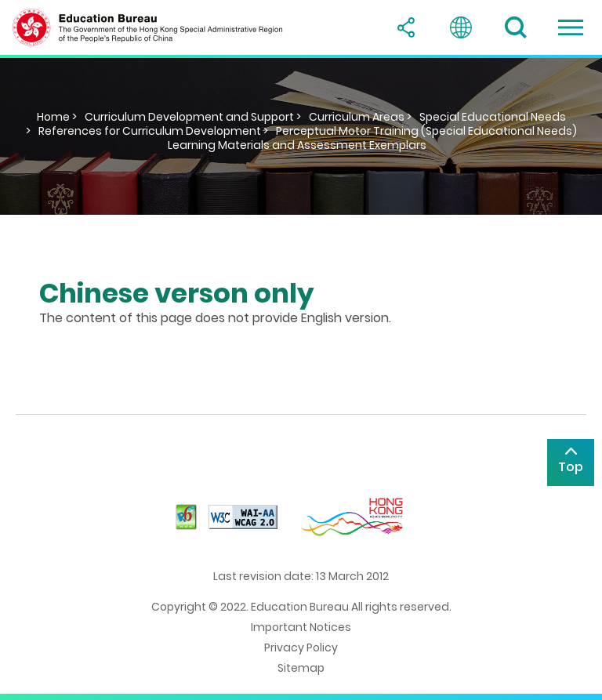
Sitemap (301, 668)
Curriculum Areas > (360, 117)
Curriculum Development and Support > (193, 117)
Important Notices (301, 627)
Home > (57, 117)
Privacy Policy (301, 647)
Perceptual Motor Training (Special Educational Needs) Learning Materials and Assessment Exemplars (372, 138)
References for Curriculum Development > (153, 131)
